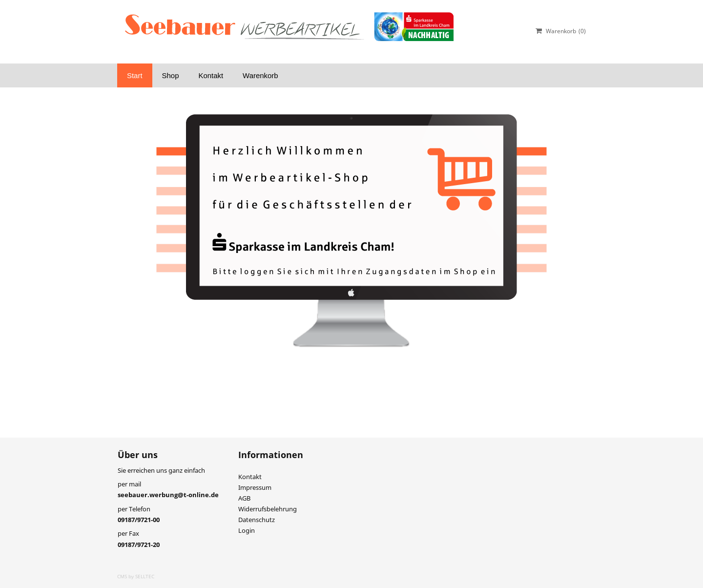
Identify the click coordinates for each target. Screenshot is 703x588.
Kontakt (211, 75)
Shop (171, 75)
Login (247, 530)
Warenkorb (260, 75)
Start (135, 75)
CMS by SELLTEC (136, 576)
